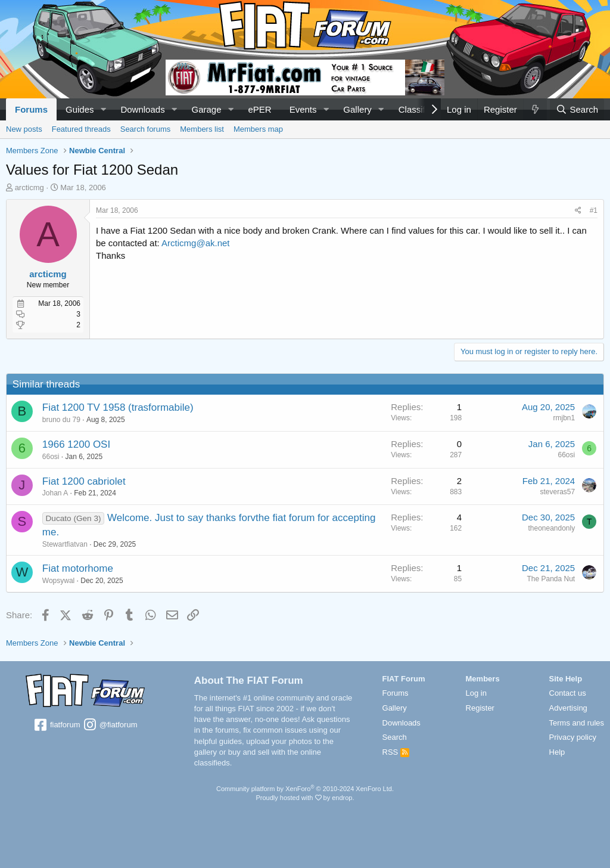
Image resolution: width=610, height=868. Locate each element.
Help (557, 752)
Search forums (146, 129)
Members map (258, 129)
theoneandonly (551, 528)
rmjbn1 (564, 418)
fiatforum (56, 726)
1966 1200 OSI (76, 444)
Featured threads (81, 129)
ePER (259, 109)
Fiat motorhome (78, 568)
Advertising (568, 708)
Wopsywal (58, 581)
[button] (103, 109)
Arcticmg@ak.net (195, 243)
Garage (207, 109)
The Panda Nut (551, 579)
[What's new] (535, 109)
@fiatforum (110, 726)
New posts (24, 129)
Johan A (55, 493)
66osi (51, 457)
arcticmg (29, 187)
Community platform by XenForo (305, 789)
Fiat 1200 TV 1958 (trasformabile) (118, 407)
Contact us (568, 693)
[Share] (578, 211)
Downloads (142, 109)
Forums (31, 109)
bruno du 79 (61, 420)
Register (480, 708)
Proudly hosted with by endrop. (305, 798)
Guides (80, 109)
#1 (594, 210)
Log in (476, 693)
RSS (396, 752)
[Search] (577, 109)
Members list (202, 129)
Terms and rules (577, 723)
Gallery (357, 109)
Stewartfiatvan (65, 544)
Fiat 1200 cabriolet (84, 481)
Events (303, 109)
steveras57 (557, 492)
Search (395, 737)
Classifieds (420, 109)
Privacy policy (573, 737)
